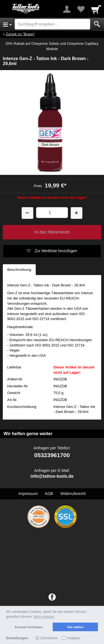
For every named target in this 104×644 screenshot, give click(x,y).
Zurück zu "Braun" (20, 34)
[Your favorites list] (81, 9)
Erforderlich (49, 638)
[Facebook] (52, 597)
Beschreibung (19, 270)
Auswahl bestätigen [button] (29, 627)
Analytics (74, 638)
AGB (49, 494)
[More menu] (67, 9)
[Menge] (52, 213)
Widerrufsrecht (73, 494)
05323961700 (52, 455)
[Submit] (97, 24)
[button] (52, 251)
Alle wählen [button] (75, 627)
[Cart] (96, 9)
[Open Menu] (7, 24)
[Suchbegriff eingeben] (52, 24)
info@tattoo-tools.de (52, 476)
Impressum (28, 494)
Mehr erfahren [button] (44, 617)
